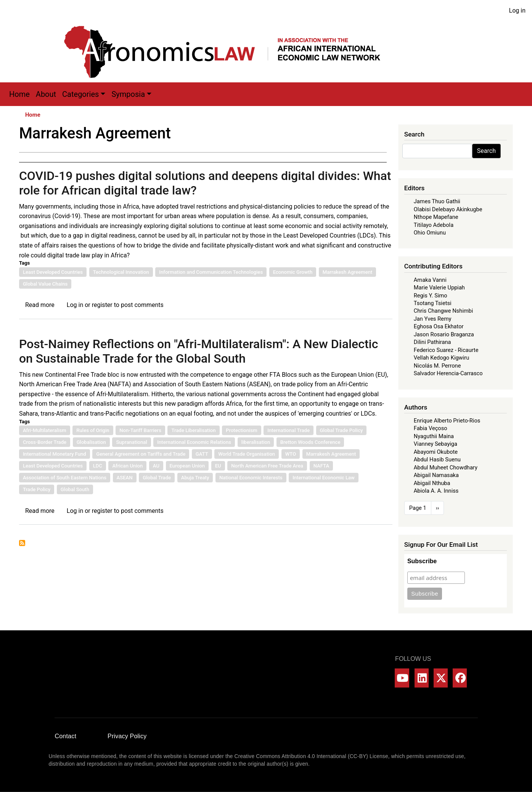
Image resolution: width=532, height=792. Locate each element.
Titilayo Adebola (434, 225)
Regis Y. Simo (431, 296)
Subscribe (422, 561)
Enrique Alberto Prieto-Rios (447, 421)
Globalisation (91, 442)
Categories (80, 94)
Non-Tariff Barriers (140, 430)
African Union (127, 466)
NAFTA (321, 466)
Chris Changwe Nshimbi (443, 311)
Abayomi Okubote (436, 452)
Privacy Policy (127, 736)
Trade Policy (37, 489)
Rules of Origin (93, 430)
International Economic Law (324, 478)
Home (19, 94)
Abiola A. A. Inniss (436, 491)
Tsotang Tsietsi (433, 303)
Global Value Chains (45, 284)
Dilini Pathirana (432, 342)
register (102, 305)
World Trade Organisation (247, 454)
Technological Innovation (121, 272)
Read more (40, 305)
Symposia (128, 94)
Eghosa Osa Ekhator (439, 326)
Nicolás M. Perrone (437, 366)
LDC (98, 466)
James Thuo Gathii (437, 201)
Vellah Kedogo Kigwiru (441, 358)
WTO (291, 454)
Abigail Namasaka (436, 475)
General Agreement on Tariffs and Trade (141, 454)
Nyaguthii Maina (434, 436)
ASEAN (125, 478)
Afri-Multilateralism (45, 430)
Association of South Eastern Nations (65, 478)
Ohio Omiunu (430, 233)
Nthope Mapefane (436, 217)
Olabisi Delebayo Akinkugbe (448, 209)
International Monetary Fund (55, 454)
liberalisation (256, 442)
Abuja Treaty (195, 478)
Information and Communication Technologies (211, 272)
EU (218, 466)
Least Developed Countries (53, 272)
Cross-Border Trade (45, 442)
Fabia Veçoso (431, 428)
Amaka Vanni (430, 280)
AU (156, 466)
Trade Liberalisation (193, 430)
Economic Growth (293, 272)
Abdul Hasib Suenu (437, 459)
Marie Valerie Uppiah (439, 288)
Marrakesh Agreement (348, 272)
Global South (75, 489)
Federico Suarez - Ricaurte (446, 350)
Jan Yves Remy (433, 319)
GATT (202, 454)
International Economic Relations (194, 442)
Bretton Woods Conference (310, 442)
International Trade (289, 430)
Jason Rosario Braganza (444, 334)
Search (486, 151)
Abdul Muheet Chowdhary (446, 467)
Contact (66, 736)
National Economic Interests (251, 478)
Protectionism (242, 430)
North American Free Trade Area (267, 466)
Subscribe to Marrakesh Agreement (22, 543)
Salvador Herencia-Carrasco (448, 373)
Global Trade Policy (342, 430)
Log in (517, 10)
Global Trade (157, 478)
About (46, 94)
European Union (187, 466)
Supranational (131, 442)
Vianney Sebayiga (436, 444)
